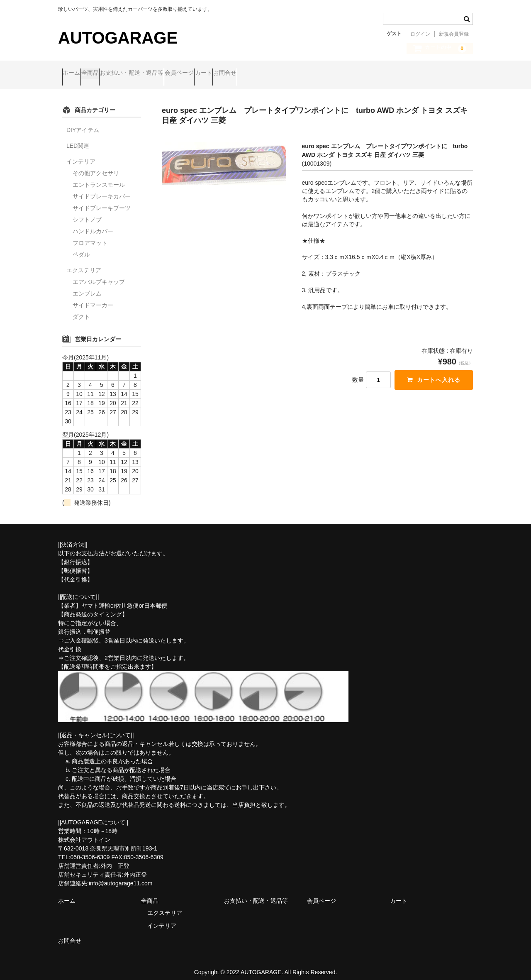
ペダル (81, 247)
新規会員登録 (454, 34)
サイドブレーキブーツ (102, 201)
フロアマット (90, 236)
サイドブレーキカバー (102, 189)
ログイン (420, 34)
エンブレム (87, 286)
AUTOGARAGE (118, 38)
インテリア (81, 154)
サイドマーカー (93, 298)
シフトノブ (87, 213)
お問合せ (309, 73)
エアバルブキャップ (99, 275)
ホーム (76, 73)
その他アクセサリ (96, 166)
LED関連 (78, 139)
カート (271, 73)
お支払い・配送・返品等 (168, 73)
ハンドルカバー (93, 224)
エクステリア (84, 263)
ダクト (81, 310)
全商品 (110, 73)
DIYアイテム (83, 123)
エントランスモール (99, 178)
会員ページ (231, 73)
